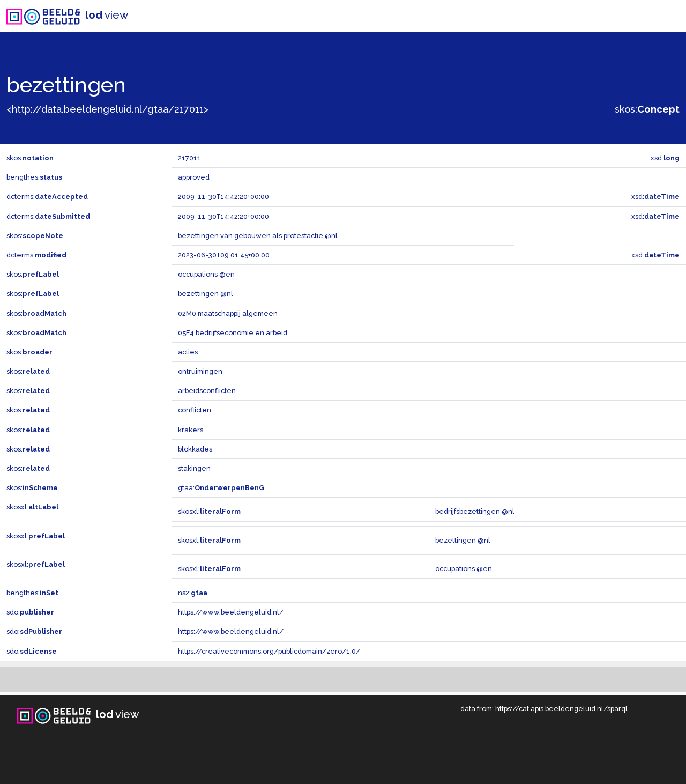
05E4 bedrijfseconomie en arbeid (233, 333)
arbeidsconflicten (207, 391)
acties (188, 352)
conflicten (195, 410)
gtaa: (221, 488)
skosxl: (32, 507)
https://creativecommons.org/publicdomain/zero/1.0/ (269, 651)
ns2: (193, 593)
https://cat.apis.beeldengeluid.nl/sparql (561, 709)
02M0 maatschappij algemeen (228, 313)
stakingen (194, 468)
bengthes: (34, 177)
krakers (191, 430)
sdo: (30, 612)
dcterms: (47, 197)
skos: (647, 109)
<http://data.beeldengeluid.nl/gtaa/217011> (107, 109)
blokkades (195, 449)
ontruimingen (200, 371)
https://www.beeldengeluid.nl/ (231, 612)
